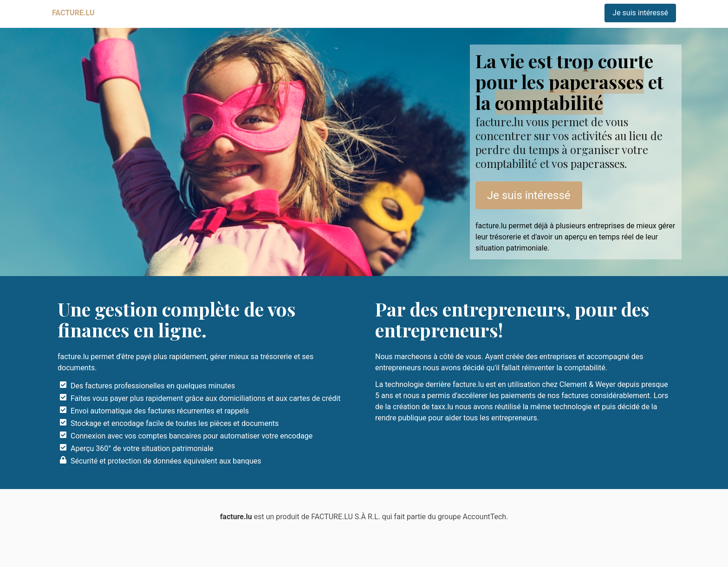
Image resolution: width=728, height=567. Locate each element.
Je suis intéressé (640, 13)
